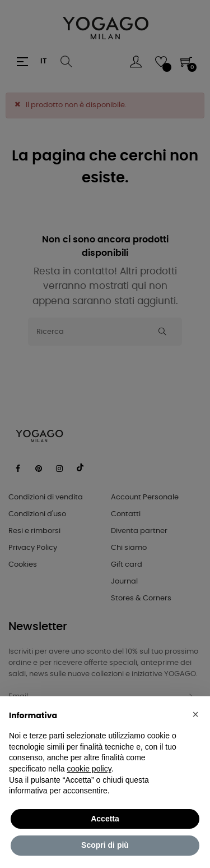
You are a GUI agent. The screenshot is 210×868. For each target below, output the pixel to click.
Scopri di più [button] (105, 845)
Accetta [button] (105, 819)
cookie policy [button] (89, 769)
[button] (195, 714)
